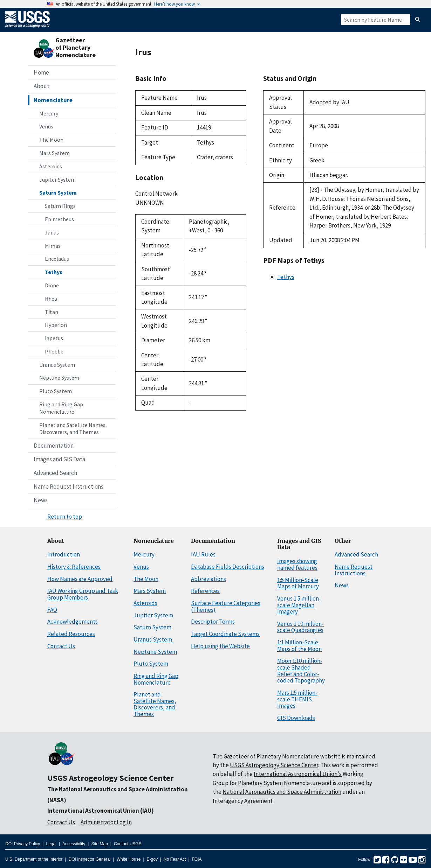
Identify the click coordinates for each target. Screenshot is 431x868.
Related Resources (71, 634)
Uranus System (57, 365)
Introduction (64, 554)
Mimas (53, 246)
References (205, 591)
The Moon (51, 140)
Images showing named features (297, 564)
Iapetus (54, 338)
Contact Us (61, 646)
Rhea (51, 299)
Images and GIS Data (59, 459)
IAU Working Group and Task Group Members (83, 594)
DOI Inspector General (90, 859)
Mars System (54, 153)
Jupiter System (57, 180)
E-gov (152, 859)
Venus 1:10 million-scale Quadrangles (300, 627)
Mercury (49, 113)
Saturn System (58, 192)
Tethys (54, 272)
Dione (52, 285)
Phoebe (54, 351)
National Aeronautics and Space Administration (282, 792)
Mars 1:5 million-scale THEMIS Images (297, 699)
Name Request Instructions (69, 486)
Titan (52, 312)
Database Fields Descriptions (228, 567)
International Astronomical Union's (298, 774)
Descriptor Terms (213, 622)
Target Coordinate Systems (225, 634)
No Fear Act (175, 859)
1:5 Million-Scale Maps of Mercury (298, 583)
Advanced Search (55, 473)
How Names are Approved (80, 579)
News (41, 500)
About (42, 86)
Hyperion (56, 325)
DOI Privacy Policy (23, 844)
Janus (52, 232)
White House (129, 859)
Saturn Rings (60, 206)
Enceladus (57, 259)
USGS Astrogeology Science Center (111, 778)
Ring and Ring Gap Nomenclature (61, 408)
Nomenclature (53, 100)
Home (41, 72)
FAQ (52, 610)
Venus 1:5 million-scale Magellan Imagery (299, 605)
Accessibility (74, 844)
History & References (74, 567)
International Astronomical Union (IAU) (101, 811)
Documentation (54, 446)
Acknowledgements (73, 622)
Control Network (156, 194)
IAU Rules (203, 554)
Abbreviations (208, 579)
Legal (51, 844)
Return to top (65, 517)
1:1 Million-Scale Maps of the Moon (299, 646)
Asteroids (51, 166)
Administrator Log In (106, 822)
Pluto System (56, 391)
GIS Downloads (296, 718)
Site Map (99, 844)
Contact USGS (128, 844)
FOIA (197, 859)
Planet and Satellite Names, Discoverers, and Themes (73, 429)
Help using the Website (220, 646)
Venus (46, 126)
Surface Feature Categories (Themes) (226, 606)
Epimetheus (59, 219)
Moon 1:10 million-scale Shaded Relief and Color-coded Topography (301, 671)
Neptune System (59, 378)
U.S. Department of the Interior (34, 859)
